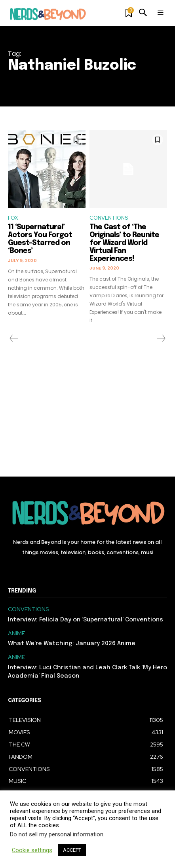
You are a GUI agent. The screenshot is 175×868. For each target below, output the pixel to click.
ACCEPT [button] (72, 850)
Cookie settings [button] (32, 850)
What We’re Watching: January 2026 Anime (72, 644)
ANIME (16, 633)
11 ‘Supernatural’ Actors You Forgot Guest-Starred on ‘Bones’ (40, 239)
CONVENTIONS (109, 218)
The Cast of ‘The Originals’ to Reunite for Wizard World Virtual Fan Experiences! (124, 243)
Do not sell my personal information (57, 834)
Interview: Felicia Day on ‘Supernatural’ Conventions (86, 620)
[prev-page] (14, 338)
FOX (13, 218)
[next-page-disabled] (161, 338)
